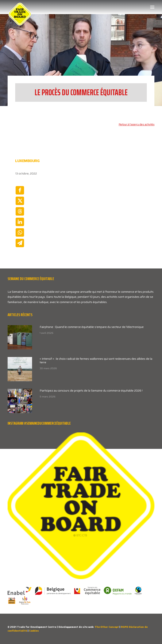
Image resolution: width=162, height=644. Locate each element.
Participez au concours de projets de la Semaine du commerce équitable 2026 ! (91, 390)
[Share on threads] (20, 211)
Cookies (34, 631)
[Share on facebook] (20, 190)
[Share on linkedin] (20, 222)
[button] (152, 7)
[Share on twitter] (20, 201)
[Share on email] (20, 243)
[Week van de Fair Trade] (20, 7)
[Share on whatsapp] (20, 232)
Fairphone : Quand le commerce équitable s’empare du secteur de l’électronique (92, 327)
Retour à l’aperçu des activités (137, 124)
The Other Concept (107, 627)
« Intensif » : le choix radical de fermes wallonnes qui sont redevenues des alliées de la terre (96, 360)
